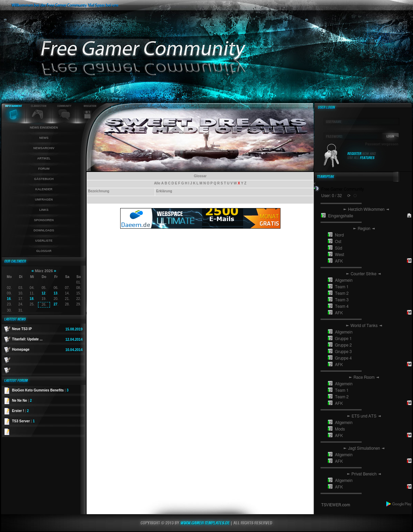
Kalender (44, 189)
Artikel (44, 158)
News (44, 138)
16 (9, 299)
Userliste (44, 241)
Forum (44, 169)
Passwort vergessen (382, 144)
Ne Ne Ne (22, 401)
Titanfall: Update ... (27, 339)
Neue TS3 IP (22, 329)
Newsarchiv (44, 148)
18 (32, 299)
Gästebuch (44, 179)
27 (56, 304)
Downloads (44, 230)
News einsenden (44, 128)
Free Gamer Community (343, 189)
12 (44, 293)
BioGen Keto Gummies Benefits (40, 390)
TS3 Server (23, 421)
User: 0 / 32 (331, 196)
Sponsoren (44, 220)
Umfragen (44, 199)
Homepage (21, 349)
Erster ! (20, 411)
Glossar (44, 251)
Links (44, 210)
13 (56, 293)
